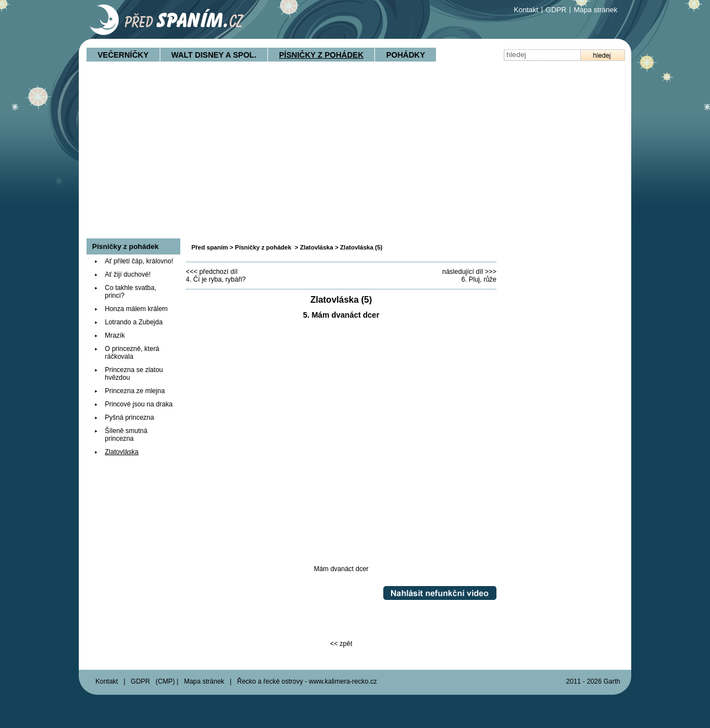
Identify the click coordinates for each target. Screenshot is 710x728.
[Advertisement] (355, 155)
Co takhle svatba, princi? (131, 292)
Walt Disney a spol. (214, 55)
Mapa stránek (595, 10)
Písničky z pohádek (321, 55)
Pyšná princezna (130, 418)
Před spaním (210, 247)
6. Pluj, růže (479, 279)
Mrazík (115, 335)
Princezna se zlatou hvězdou (134, 374)
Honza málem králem (136, 309)
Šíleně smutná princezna (126, 435)
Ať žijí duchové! (128, 274)
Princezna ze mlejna (135, 391)
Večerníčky (123, 55)
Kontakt (526, 10)
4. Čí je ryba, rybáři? (216, 279)
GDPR (556, 10)
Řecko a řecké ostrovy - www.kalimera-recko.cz (307, 681)
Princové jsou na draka (139, 404)
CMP (166, 681)
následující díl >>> (469, 272)
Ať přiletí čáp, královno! (139, 261)
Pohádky (405, 55)
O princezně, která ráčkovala (132, 353)
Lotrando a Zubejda (134, 322)
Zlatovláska (317, 247)
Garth (612, 681)
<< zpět (341, 644)
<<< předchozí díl (212, 272)
